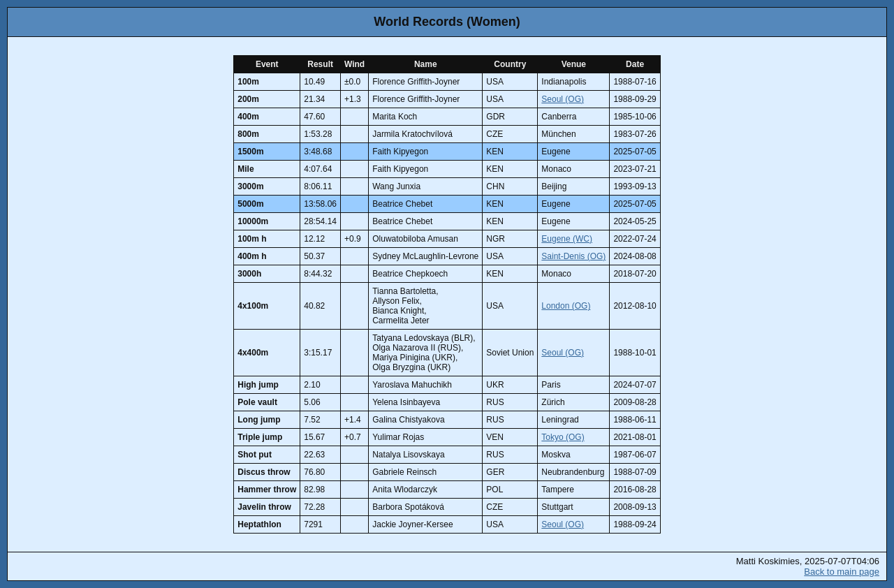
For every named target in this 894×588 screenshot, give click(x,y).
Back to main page (842, 572)
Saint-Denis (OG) (573, 256)
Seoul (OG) (563, 99)
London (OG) (566, 306)
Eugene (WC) (567, 239)
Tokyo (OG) (563, 437)
